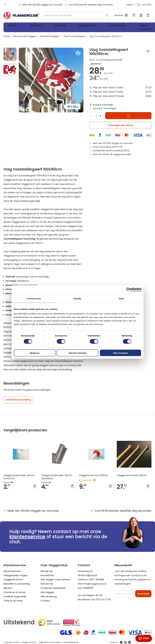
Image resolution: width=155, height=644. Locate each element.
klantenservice (27, 538)
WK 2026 (126, 28)
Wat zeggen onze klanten (55, 581)
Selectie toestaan (77, 353)
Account (119, 15)
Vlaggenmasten (89, 26)
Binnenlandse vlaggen (25, 37)
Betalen (8, 589)
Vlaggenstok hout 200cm (94, 477)
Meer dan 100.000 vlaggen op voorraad (40, 5)
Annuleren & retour (15, 593)
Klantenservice (12, 572)
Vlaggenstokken (65, 26)
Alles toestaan (120, 353)
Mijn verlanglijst (134, 15)
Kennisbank (47, 576)
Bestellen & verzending (17, 585)
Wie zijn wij (46, 572)
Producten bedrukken (53, 589)
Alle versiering (49, 598)
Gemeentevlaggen (50, 37)
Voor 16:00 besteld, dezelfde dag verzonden (89, 5)
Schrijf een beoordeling (18, 401)
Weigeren (35, 353)
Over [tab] (121, 298)
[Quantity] (96, 117)
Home (7, 37)
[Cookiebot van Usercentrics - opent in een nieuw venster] (129, 290)
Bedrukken (28, 26)
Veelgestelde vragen (16, 576)
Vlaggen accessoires (111, 28)
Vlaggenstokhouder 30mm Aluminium (57, 478)
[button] (10, 69)
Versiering (45, 26)
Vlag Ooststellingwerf (74, 37)
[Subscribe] (143, 595)
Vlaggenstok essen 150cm (132, 477)
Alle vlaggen (48, 593)
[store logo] (21, 15)
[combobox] (77, 15)
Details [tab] (78, 298)
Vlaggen (12, 26)
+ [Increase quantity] (101, 117)
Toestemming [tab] (34, 298)
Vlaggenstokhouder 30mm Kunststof (19, 478)
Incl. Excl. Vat (138, 5)
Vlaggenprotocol (13, 581)
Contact (45, 602)
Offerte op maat (13, 602)
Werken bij (47, 585)
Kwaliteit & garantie (15, 598)
